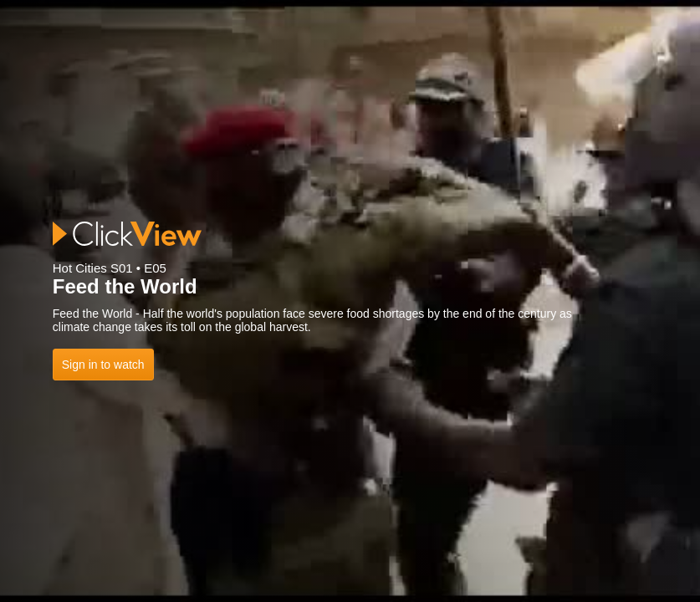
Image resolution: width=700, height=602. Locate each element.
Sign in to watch (103, 365)
